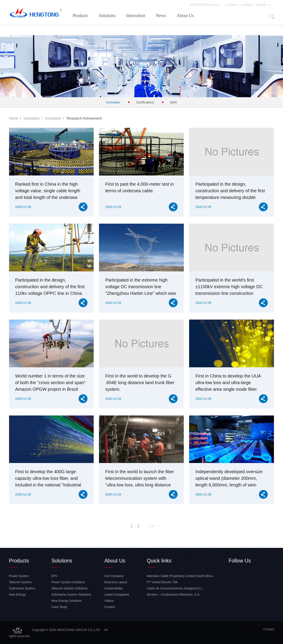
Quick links (159, 560)
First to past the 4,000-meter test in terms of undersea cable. (139, 187)
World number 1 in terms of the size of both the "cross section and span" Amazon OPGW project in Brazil (50, 382)
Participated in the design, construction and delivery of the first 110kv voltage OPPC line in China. (50, 286)
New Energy (17, 594)
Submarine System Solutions (71, 594)
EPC (55, 576)
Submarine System (22, 588)
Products (80, 15)
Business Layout (116, 582)
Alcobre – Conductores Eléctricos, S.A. (174, 594)
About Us (185, 15)
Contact (247, 5)
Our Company (114, 576)
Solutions (107, 15)
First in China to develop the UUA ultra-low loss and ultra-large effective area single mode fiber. (228, 382)
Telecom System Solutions (70, 588)
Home (14, 118)
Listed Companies (117, 594)
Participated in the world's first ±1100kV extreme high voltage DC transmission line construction (229, 286)
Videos (109, 600)
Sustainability (114, 588)
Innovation (136, 15)
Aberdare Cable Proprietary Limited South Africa (180, 576)
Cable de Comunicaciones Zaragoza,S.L (175, 588)
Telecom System (20, 582)
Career (233, 5)
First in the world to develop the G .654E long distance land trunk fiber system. (140, 382)
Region (264, 5)
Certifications (145, 102)
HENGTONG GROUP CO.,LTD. (34, 14)
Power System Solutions (68, 582)
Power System (19, 576)
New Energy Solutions (67, 600)
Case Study (59, 607)
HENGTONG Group (208, 5)
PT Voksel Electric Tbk (162, 582)
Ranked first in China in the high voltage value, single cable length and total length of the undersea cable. (48, 191)
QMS (173, 102)
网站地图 (6, 642)
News (161, 15)
